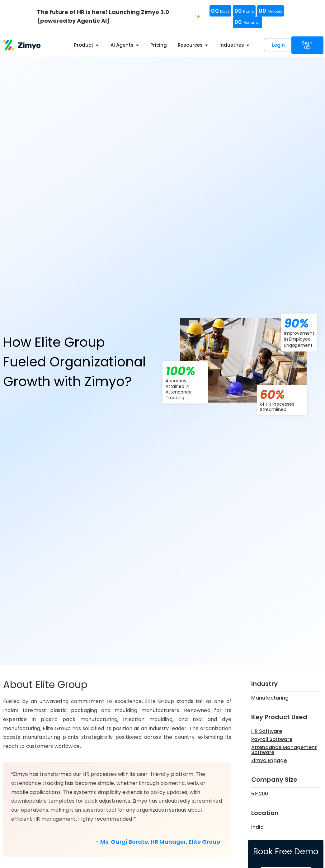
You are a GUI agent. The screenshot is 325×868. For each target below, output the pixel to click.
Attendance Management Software (284, 750)
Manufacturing (270, 698)
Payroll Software (272, 739)
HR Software (267, 731)
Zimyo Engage (269, 760)
